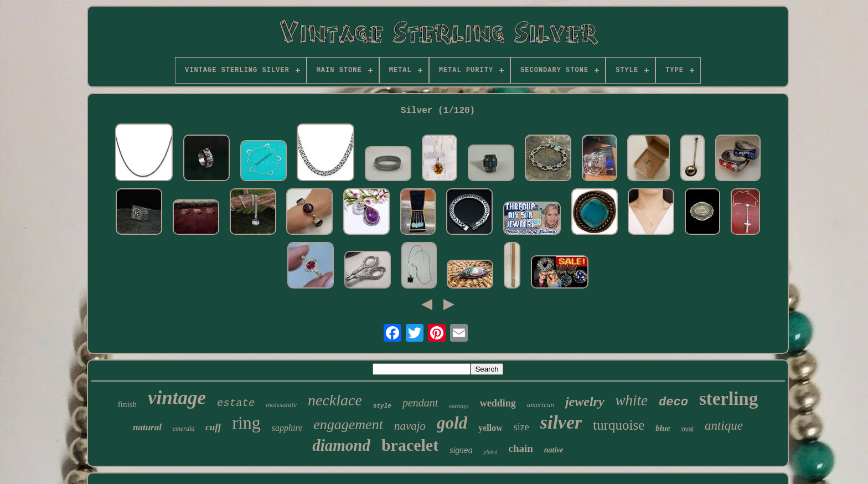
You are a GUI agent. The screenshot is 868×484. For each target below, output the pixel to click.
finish (127, 404)
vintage (177, 398)
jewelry (585, 401)
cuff (213, 427)
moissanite (281, 405)
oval (688, 429)
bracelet (410, 445)
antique (724, 426)
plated (490, 452)
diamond (341, 445)
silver (561, 422)
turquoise (619, 425)
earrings (459, 406)
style (382, 406)
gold (452, 423)
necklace (335, 400)
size (521, 427)
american (541, 405)
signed (461, 450)
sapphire (287, 428)
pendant (420, 403)
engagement (348, 424)
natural (147, 427)
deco (673, 402)
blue (663, 428)
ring (246, 423)
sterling (728, 399)
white (632, 400)
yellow (490, 428)
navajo (410, 426)
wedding (498, 403)
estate (236, 403)
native (554, 450)
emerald (184, 429)
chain (520, 448)
